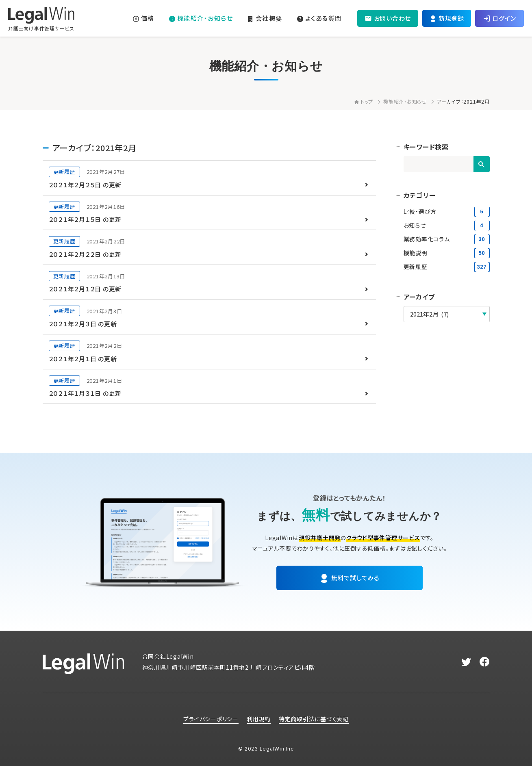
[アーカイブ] (447, 314)
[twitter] (466, 662)
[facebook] (485, 662)
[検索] (482, 164)
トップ (364, 101)
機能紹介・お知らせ (405, 101)
